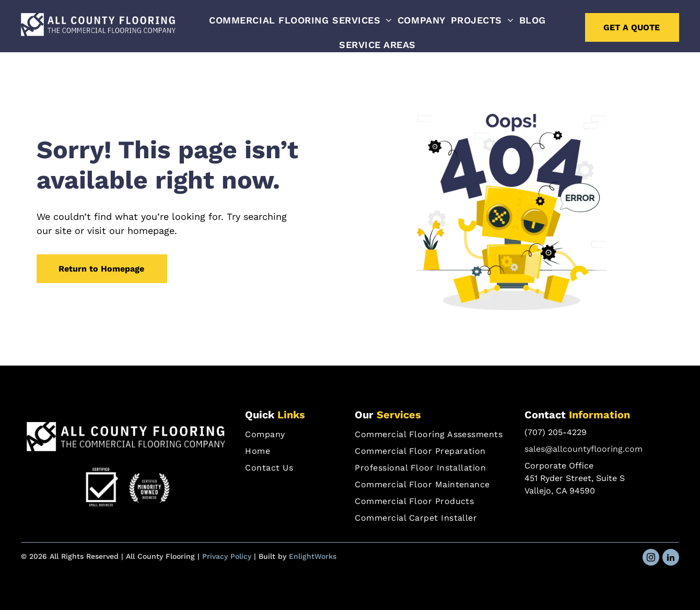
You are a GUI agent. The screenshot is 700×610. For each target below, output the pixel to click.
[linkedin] (671, 559)
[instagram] (651, 559)
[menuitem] (301, 20)
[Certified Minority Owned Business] (150, 488)
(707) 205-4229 (556, 432)
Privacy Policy (227, 556)
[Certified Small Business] (102, 488)
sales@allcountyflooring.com (584, 449)
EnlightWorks (313, 556)
